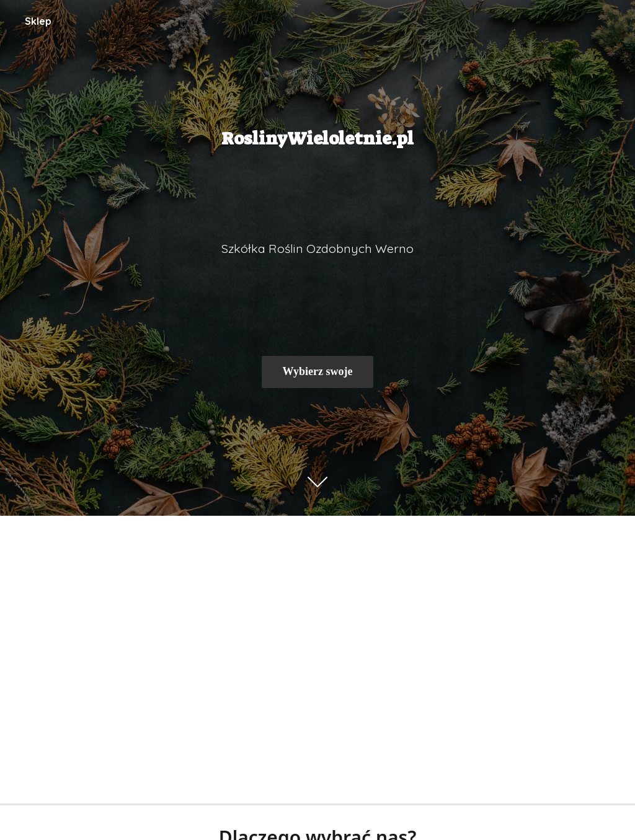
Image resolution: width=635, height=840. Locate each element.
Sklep (38, 21)
